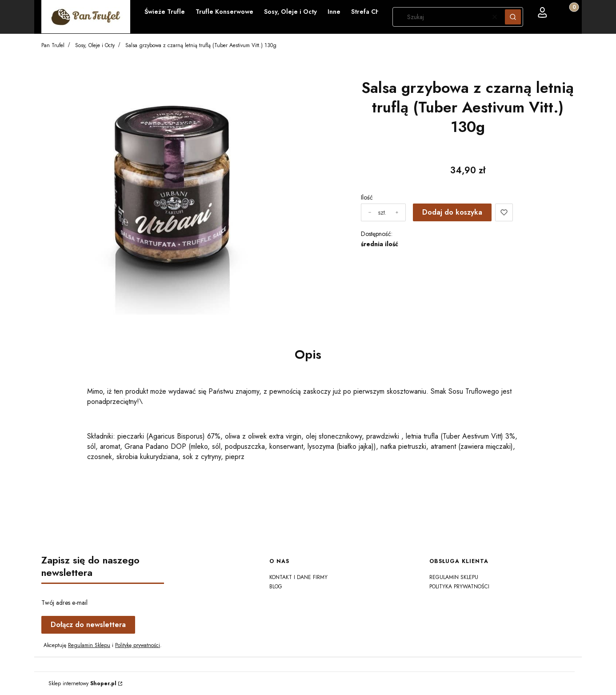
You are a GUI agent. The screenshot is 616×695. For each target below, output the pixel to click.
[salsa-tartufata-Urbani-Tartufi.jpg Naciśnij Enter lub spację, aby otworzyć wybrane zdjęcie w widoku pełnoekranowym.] (171, 187)
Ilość (367, 197)
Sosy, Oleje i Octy (95, 45)
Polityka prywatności (459, 587)
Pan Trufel (53, 45)
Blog (276, 587)
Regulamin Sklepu (89, 645)
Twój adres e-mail (64, 603)
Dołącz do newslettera (88, 625)
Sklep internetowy (82, 683)
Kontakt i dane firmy (298, 577)
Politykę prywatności (138, 645)
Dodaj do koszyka (452, 212)
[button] (513, 17)
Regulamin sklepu (454, 577)
